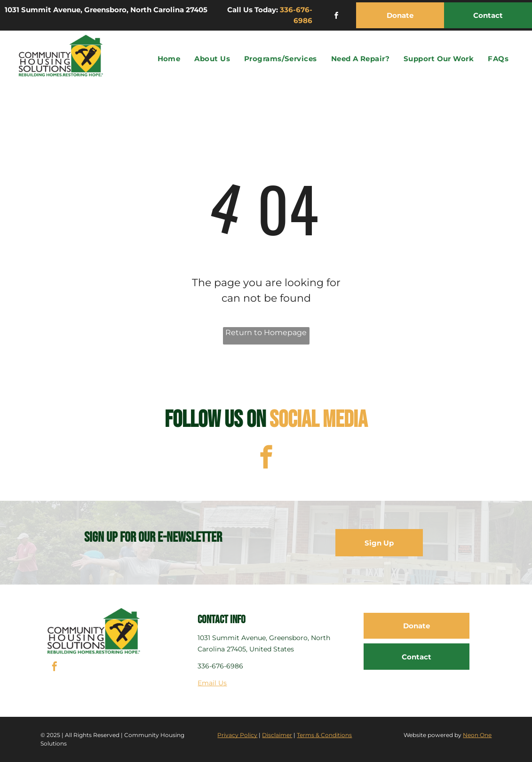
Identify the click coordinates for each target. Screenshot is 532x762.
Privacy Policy (237, 735)
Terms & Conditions (324, 735)
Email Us (212, 683)
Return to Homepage (266, 333)
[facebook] (337, 17)
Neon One (477, 735)
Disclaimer (277, 735)
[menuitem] (169, 59)
